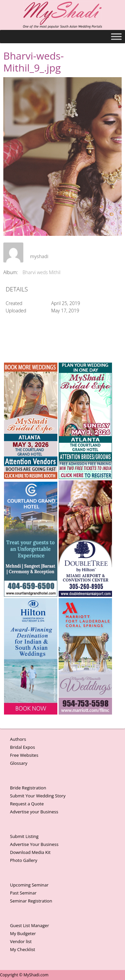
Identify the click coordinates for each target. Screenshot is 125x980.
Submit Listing (24, 836)
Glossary (19, 763)
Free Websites (24, 755)
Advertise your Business (34, 812)
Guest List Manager (29, 925)
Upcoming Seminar (29, 885)
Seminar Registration (31, 901)
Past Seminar (23, 893)
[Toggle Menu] (116, 36)
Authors (18, 739)
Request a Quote (27, 804)
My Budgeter (23, 933)
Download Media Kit (30, 852)
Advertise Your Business (34, 844)
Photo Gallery (24, 860)
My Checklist (23, 949)
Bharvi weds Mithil (42, 272)
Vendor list (21, 941)
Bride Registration (28, 788)
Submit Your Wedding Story (38, 796)
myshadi (39, 256)
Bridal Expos (22, 747)
